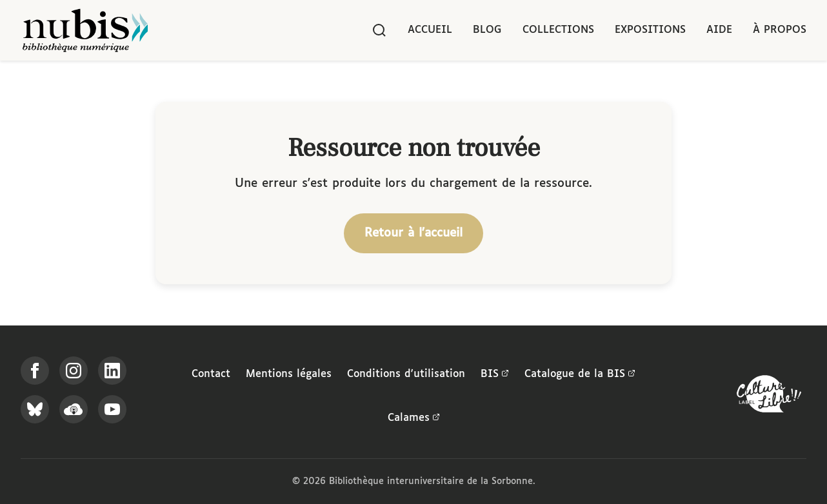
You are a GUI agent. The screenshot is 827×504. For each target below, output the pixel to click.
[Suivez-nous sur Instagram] (74, 371)
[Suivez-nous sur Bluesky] (35, 409)
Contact (211, 374)
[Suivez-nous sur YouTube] (112, 409)
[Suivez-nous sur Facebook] (35, 371)
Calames (414, 418)
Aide (719, 30)
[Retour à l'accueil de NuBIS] (85, 30)
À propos (780, 30)
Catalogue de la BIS (580, 374)
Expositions (650, 30)
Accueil (430, 30)
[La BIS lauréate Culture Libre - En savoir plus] (769, 397)
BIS (495, 374)
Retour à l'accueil (413, 233)
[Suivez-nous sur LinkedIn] (112, 371)
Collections (558, 30)
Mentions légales (289, 374)
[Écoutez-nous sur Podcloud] (74, 409)
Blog (487, 30)
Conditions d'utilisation (406, 374)
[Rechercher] (379, 30)
